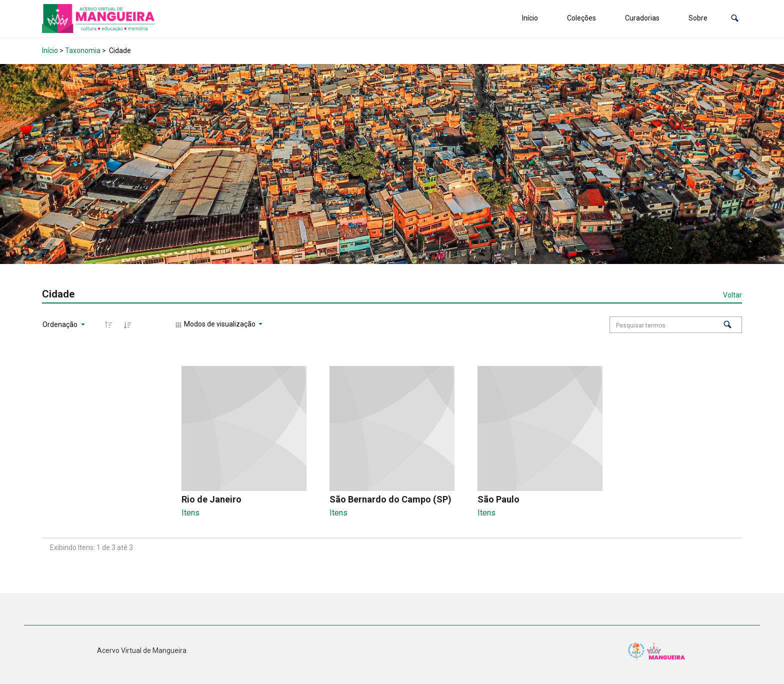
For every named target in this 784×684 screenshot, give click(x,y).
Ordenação (61, 324)
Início (530, 18)
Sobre (698, 18)
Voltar (732, 295)
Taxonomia (83, 50)
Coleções (581, 18)
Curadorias (642, 18)
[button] (735, 18)
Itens (190, 513)
